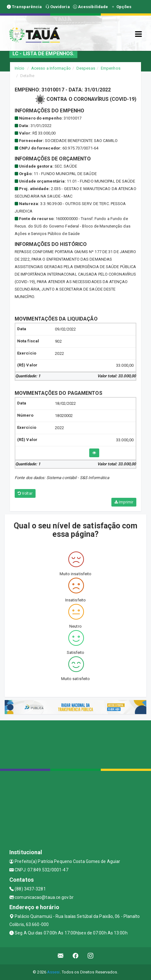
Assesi (54, 972)
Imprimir (124, 502)
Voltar (25, 493)
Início (20, 68)
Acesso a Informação (51, 68)
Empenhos (111, 68)
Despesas (86, 68)
